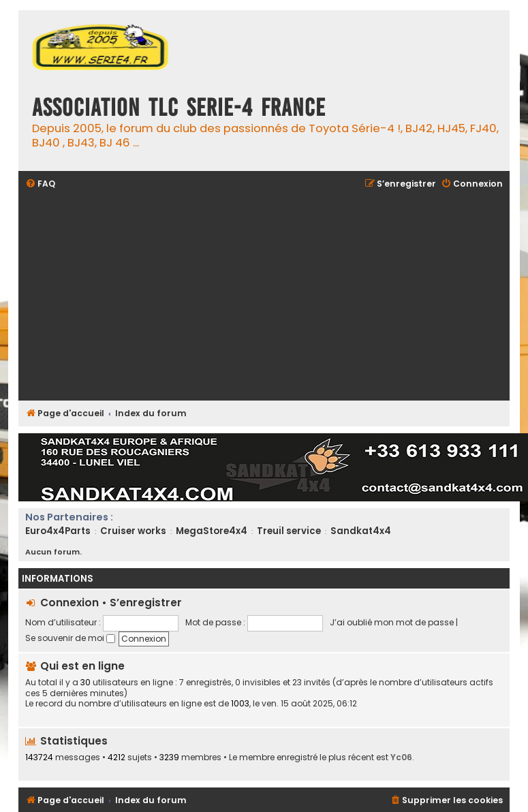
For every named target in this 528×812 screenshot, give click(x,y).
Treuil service (289, 531)
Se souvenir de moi (70, 638)
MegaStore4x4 (212, 531)
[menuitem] (40, 184)
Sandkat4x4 (361, 531)
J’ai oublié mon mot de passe (392, 622)
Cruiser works (133, 531)
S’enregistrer (146, 603)
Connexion (69, 603)
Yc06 (401, 757)
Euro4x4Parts (58, 531)
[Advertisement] (264, 296)
